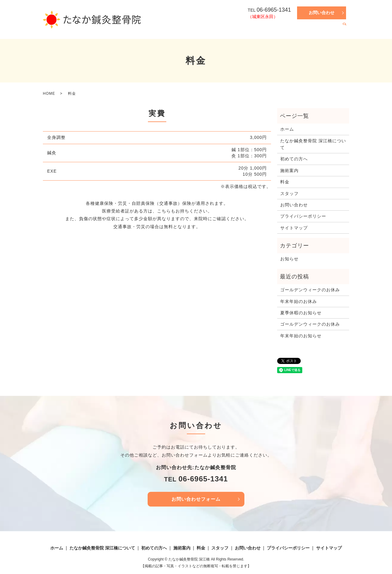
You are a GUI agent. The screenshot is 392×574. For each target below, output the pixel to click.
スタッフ (329, 29)
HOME (49, 94)
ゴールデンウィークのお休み (310, 290)
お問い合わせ (322, 13)
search (345, 29)
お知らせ (289, 259)
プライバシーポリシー (303, 216)
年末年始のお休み (299, 301)
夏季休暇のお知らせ (301, 313)
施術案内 (293, 29)
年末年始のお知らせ (301, 336)
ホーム (171, 29)
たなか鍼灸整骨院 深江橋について (216, 29)
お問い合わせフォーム (196, 499)
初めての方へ (266, 29)
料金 (311, 29)
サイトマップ (294, 228)
